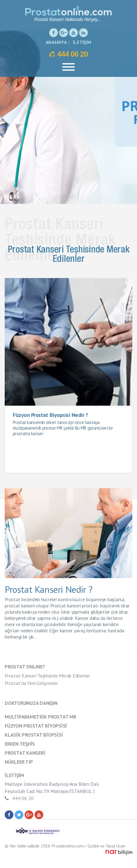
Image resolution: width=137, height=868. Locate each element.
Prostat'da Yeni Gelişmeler (31, 683)
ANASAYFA (56, 42)
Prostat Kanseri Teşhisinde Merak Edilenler (47, 676)
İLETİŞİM (82, 42)
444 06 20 (68, 54)
